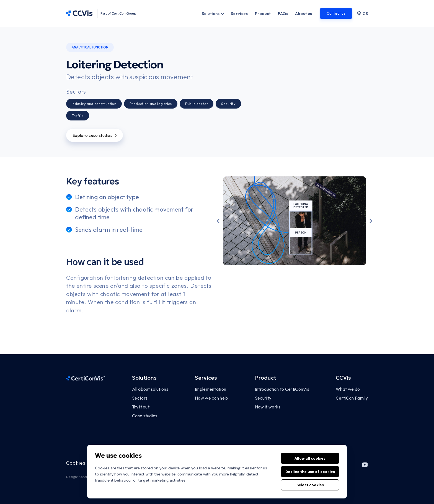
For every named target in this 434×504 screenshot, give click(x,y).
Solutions (211, 13)
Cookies (76, 463)
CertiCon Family (352, 398)
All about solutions (150, 389)
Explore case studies (95, 135)
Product (263, 13)
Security (263, 398)
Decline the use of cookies (310, 478)
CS (362, 13)
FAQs (283, 13)
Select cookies (310, 491)
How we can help (212, 398)
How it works (268, 407)
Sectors (140, 398)
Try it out (141, 407)
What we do (348, 389)
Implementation (210, 389)
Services (239, 13)
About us (303, 13)
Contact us (336, 13)
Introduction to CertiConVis (282, 389)
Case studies (145, 416)
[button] (218, 221)
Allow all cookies (310, 464)
